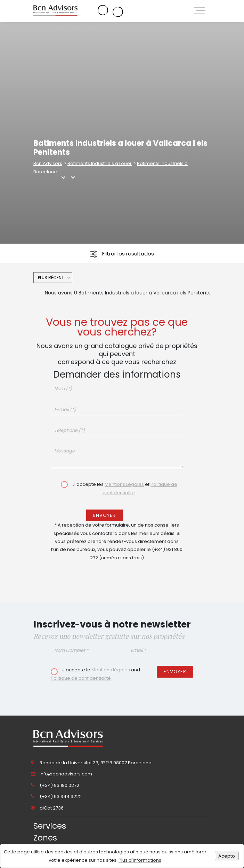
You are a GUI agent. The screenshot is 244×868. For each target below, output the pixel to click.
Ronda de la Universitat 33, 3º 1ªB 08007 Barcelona (96, 763)
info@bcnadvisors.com (66, 774)
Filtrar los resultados (122, 254)
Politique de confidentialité (81, 678)
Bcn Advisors (48, 163)
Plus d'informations (140, 860)
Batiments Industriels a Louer (100, 163)
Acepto (227, 856)
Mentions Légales (124, 484)
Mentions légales (111, 670)
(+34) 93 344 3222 (61, 796)
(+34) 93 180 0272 (59, 785)
